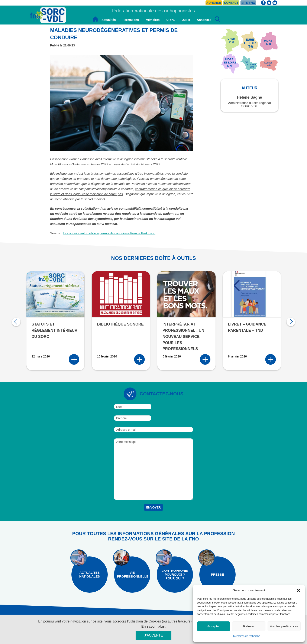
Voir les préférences (284, 626)
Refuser (249, 626)
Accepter (214, 626)
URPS (171, 20)
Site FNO (248, 3)
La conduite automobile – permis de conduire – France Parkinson (109, 233)
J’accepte (153, 637)
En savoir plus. (153, 628)
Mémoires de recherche (247, 636)
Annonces (204, 20)
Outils (186, 20)
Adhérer (214, 3)
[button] (298, 590)
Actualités (109, 20)
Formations (131, 20)
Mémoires (153, 20)
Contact (231, 3)
